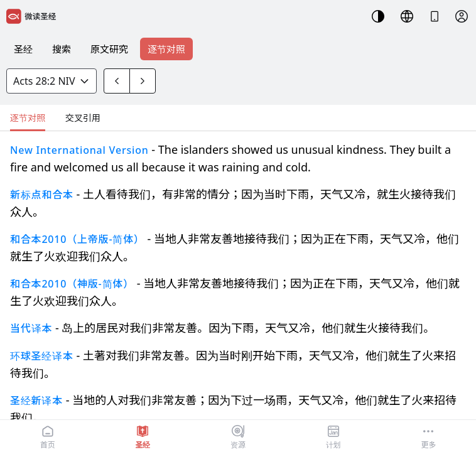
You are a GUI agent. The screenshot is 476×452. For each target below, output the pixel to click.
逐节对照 (166, 49)
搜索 (62, 49)
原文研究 (109, 49)
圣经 (23, 49)
